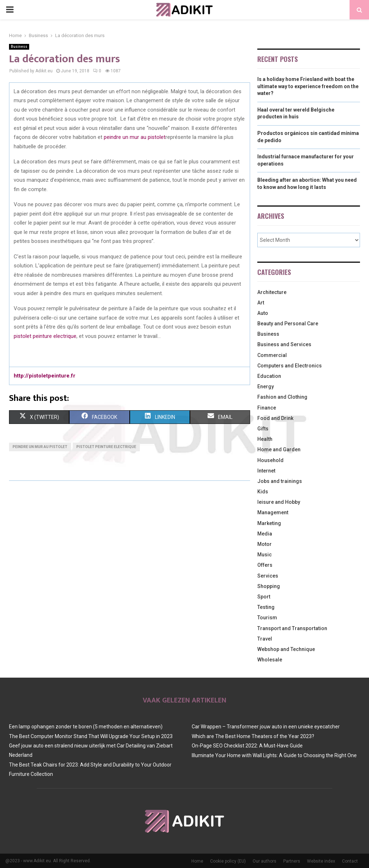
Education (269, 376)
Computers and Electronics (290, 366)
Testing (266, 607)
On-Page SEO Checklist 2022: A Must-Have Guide (247, 746)
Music (264, 555)
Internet (266, 471)
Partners (292, 861)
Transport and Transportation (292, 628)
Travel (265, 639)
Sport (264, 597)
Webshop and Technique (286, 649)
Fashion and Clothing (282, 397)
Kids (263, 492)
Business (19, 47)
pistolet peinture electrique (45, 336)
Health (265, 439)
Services (268, 576)
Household (270, 460)
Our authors (264, 861)
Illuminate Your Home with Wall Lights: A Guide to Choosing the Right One (274, 755)
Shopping (269, 586)
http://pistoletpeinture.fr (45, 376)
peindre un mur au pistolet (135, 137)
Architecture (272, 292)
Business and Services (284, 344)
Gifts (263, 429)
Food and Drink (275, 418)
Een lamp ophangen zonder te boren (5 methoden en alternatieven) (86, 727)
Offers (265, 565)
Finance (267, 408)
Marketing (269, 523)
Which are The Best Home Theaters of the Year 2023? (253, 736)
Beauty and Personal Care (288, 324)
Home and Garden (279, 449)
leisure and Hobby (279, 502)
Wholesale (270, 660)
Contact (350, 861)
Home (197, 861)
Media (265, 534)
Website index (321, 861)
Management (273, 512)
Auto (263, 313)
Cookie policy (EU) (228, 861)
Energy (266, 386)
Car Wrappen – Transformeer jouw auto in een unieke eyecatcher (266, 727)
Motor (264, 544)
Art (261, 303)
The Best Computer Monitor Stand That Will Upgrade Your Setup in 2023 (91, 736)
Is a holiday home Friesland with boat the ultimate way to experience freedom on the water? (308, 86)
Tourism (267, 618)
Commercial (272, 355)
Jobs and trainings (280, 481)
